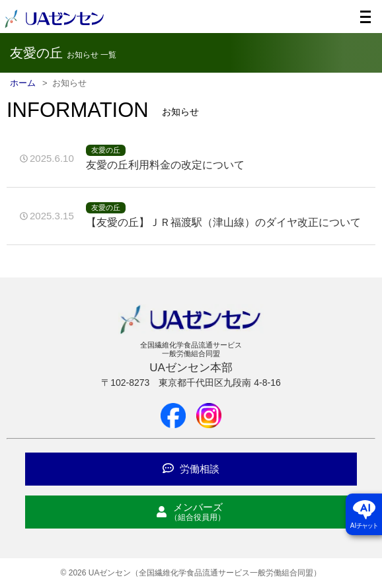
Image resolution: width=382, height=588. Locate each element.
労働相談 (191, 469)
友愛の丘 (106, 150)
